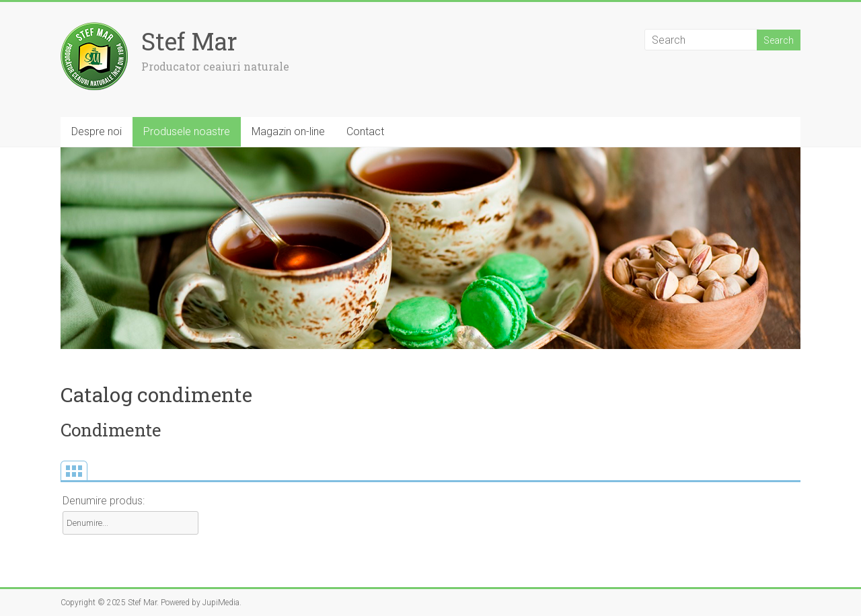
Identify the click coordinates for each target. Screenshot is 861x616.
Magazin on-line (288, 131)
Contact (365, 131)
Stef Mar (189, 41)
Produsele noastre (187, 131)
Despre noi (97, 131)
